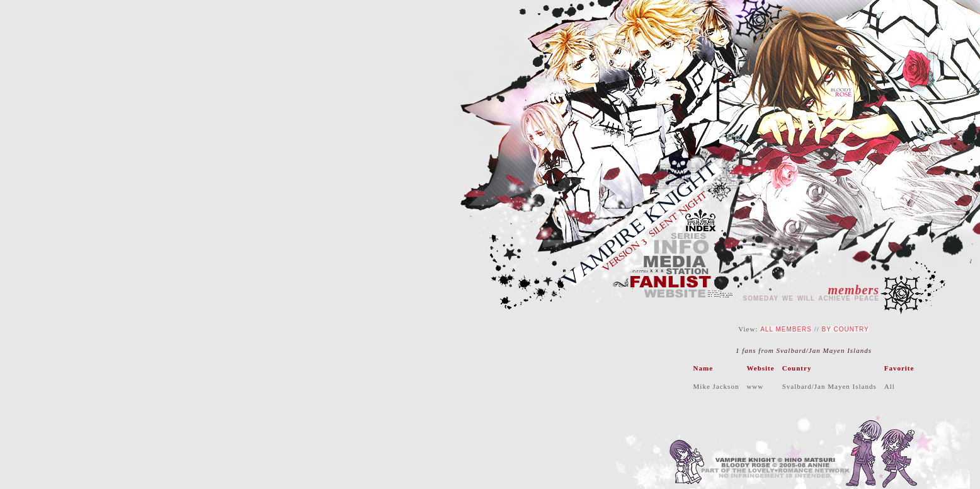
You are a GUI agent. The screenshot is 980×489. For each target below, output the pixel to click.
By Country (846, 329)
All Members (786, 329)
